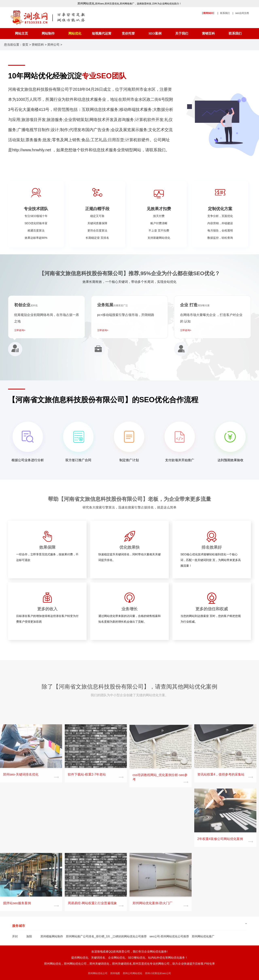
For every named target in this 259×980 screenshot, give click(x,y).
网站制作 (48, 33)
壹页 (25, 45)
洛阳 (29, 936)
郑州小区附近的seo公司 (158, 973)
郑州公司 (53, 45)
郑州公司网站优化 (133, 973)
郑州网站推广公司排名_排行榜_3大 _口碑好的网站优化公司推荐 (106, 936)
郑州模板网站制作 (52, 936)
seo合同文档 (242, 13)
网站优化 (75, 33)
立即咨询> (20, 330)
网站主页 (21, 33)
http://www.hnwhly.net (32, 150)
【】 (208, 13)
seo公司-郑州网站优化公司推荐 (169, 936)
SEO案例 (155, 33)
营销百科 (208, 33)
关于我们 (182, 33)
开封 (15, 936)
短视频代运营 (102, 33)
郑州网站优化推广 (203, 936)
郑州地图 (115, 973)
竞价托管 (128, 33)
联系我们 (225, 13)
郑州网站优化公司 (98, 973)
